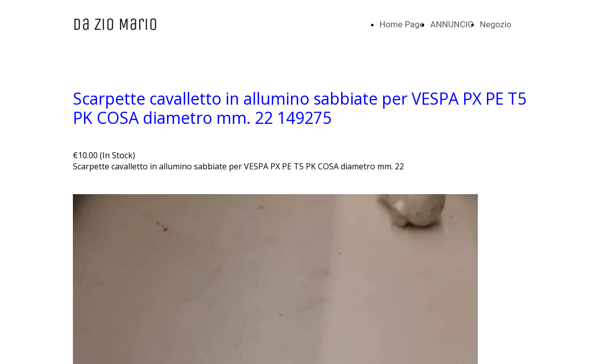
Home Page (402, 24)
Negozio (496, 24)
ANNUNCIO (452, 24)
